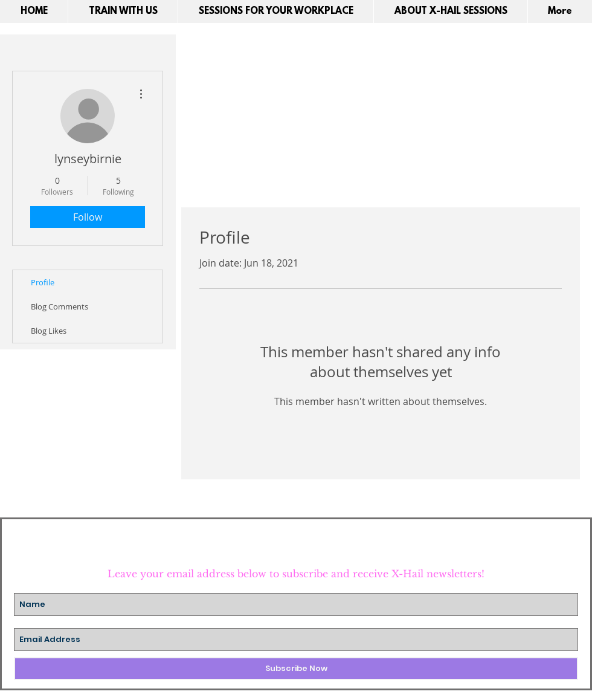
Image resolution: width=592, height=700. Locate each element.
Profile (43, 282)
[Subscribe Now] (296, 669)
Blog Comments (60, 306)
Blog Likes (49, 331)
